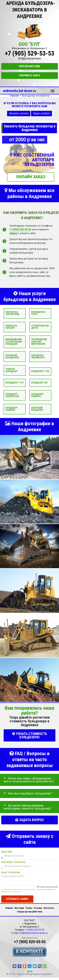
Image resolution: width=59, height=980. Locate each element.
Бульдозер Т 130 (40, 371)
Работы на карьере (11, 327)
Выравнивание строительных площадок (14, 342)
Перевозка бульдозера (12, 356)
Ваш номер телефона (13, 862)
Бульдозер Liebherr (12, 409)
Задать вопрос (41, 113)
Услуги (29, 908)
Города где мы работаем (29, 912)
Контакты (49, 908)
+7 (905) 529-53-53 (30, 53)
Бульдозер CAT (40, 383)
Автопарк (19, 908)
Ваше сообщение (11, 873)
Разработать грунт (38, 313)
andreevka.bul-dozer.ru (20, 91)
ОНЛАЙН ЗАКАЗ (31, 177)
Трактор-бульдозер (12, 370)
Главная (9, 908)
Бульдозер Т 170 (14, 383)
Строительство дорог (40, 327)
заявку (13, 233)
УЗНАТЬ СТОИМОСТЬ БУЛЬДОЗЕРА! (30, 735)
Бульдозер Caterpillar (12, 395)
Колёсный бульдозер (37, 409)
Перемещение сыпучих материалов (39, 342)
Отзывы (38, 908)
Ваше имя (7, 852)
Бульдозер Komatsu (37, 395)
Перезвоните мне (29, 66)
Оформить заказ (29, 75)
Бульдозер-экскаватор (38, 356)
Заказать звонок (19, 113)
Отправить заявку (17, 899)
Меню (53, 89)
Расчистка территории (12, 313)
